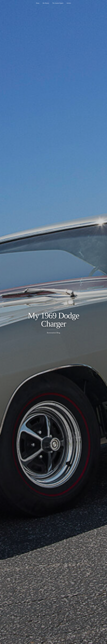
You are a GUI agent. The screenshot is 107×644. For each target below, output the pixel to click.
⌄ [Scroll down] (54, 641)
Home (38, 3)
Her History (46, 3)
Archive (69, 3)
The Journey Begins (58, 3)
